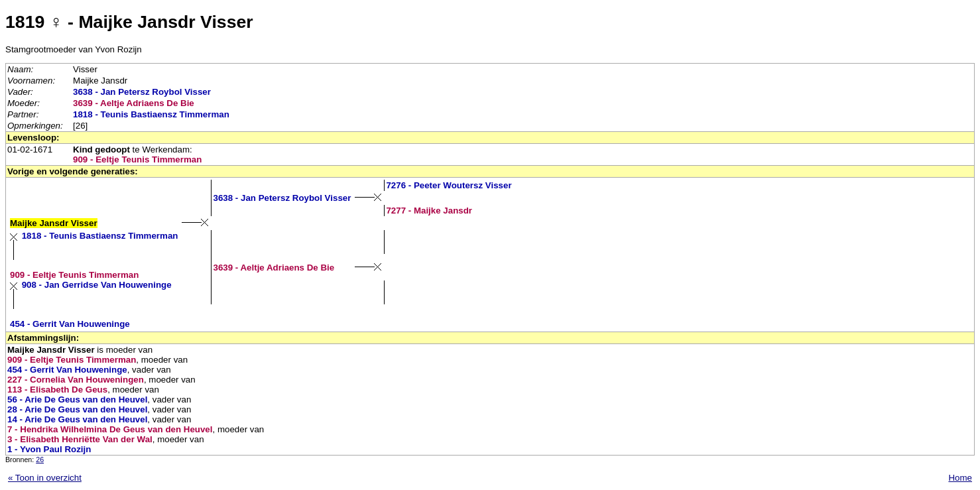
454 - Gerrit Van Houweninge (70, 324)
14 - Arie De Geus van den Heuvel (77, 419)
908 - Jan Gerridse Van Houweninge (97, 285)
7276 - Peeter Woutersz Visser (449, 185)
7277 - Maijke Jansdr (429, 211)
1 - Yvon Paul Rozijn (49, 449)
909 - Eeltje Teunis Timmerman (137, 159)
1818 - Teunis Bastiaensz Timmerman (151, 114)
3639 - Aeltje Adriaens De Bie (134, 103)
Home (960, 478)
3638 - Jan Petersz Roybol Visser (142, 92)
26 (40, 459)
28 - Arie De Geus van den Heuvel (77, 409)
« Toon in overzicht (45, 478)
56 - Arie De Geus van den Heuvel (77, 399)
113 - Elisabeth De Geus (57, 390)
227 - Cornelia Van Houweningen (76, 380)
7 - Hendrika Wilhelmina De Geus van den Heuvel (110, 429)
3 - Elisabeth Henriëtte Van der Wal (80, 439)
